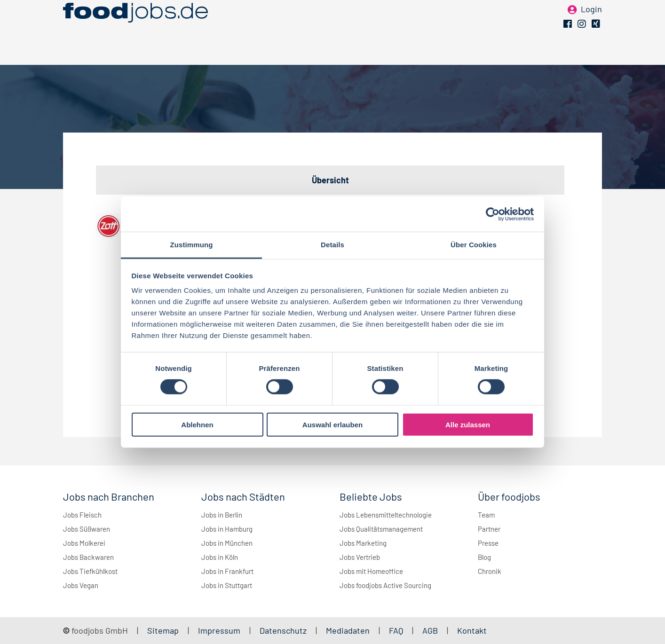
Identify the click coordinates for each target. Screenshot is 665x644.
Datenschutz (284, 630)
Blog (484, 557)
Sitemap (163, 630)
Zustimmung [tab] (192, 245)
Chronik (490, 571)
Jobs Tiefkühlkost (90, 571)
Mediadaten (348, 630)
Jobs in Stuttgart (227, 585)
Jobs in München (227, 543)
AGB (431, 630)
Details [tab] (332, 245)
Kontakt (472, 630)
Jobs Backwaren (88, 557)
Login (591, 23)
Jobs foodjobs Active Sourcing (385, 585)
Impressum (219, 630)
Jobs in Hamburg (227, 529)
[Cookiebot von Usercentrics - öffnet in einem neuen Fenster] (493, 214)
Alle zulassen (468, 425)
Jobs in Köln (220, 557)
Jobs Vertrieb (360, 557)
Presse (488, 543)
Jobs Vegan (81, 585)
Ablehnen (197, 425)
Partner (489, 529)
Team (486, 515)
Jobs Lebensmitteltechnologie (386, 515)
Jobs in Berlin (222, 515)
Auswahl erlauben (332, 425)
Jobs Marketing (363, 543)
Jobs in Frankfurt (227, 571)
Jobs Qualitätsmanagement (381, 529)
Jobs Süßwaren (87, 529)
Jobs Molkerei (84, 543)
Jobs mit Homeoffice (371, 571)
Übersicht (330, 180)
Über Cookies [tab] (474, 245)
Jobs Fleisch (82, 515)
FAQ (396, 630)
